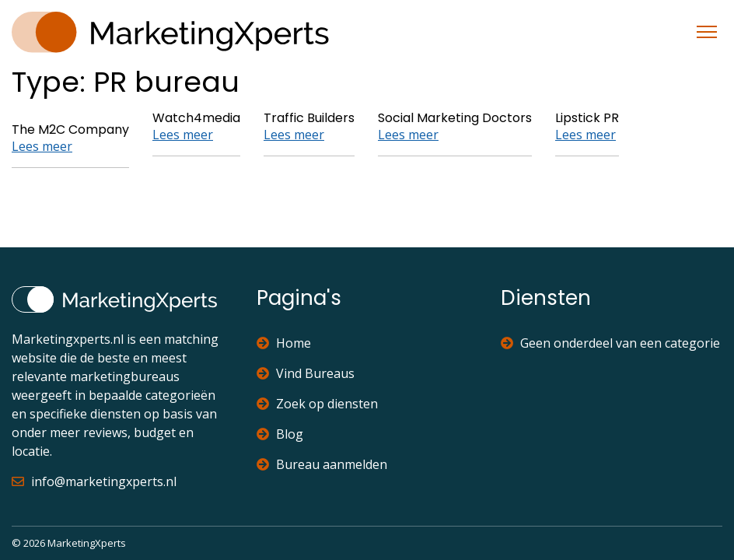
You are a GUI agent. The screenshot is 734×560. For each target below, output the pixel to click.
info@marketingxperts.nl (94, 481)
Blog (280, 434)
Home (284, 343)
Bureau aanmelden (322, 464)
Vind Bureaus (306, 373)
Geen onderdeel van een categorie (610, 343)
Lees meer (42, 146)
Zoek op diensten (317, 404)
